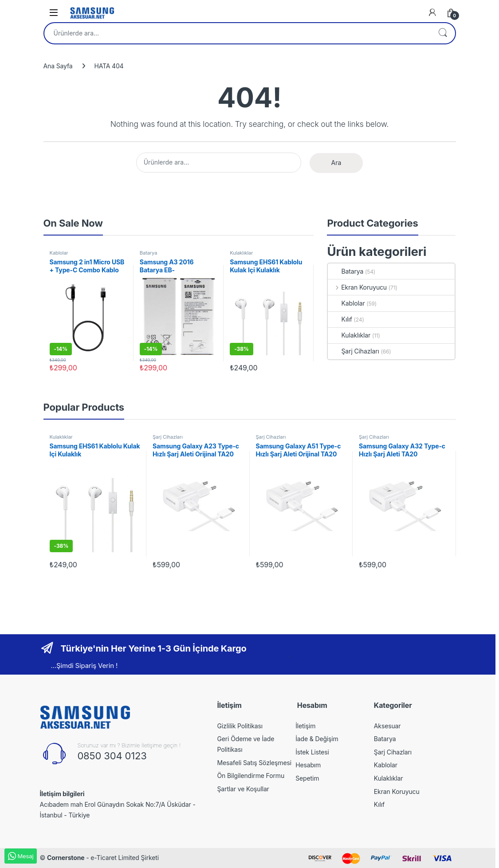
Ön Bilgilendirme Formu (251, 776)
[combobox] (237, 33)
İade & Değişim (317, 739)
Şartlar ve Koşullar (243, 789)
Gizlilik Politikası (240, 726)
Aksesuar (387, 726)
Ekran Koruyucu (357, 287)
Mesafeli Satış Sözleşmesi (254, 763)
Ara (443, 33)
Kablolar (59, 253)
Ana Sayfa (58, 66)
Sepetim (307, 778)
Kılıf (340, 319)
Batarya (149, 253)
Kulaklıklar (241, 253)
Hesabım (308, 765)
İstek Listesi (312, 752)
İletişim (305, 726)
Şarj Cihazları (353, 351)
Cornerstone (66, 858)
